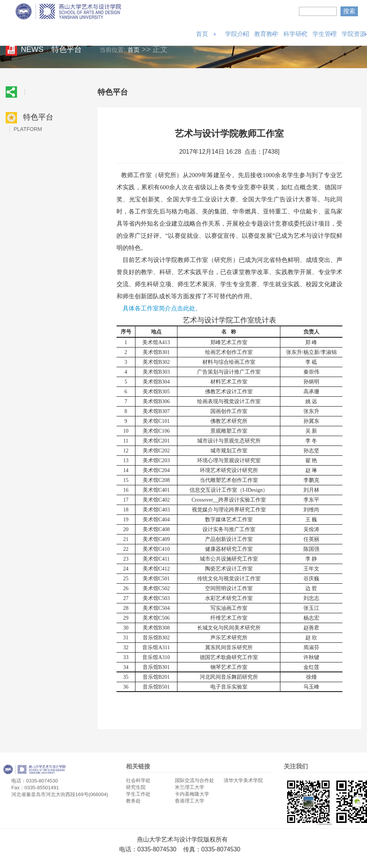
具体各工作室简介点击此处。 (162, 308)
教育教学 (266, 34)
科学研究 (295, 34)
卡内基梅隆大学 (192, 794)
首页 (202, 34)
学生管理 (325, 34)
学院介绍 (237, 34)
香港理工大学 (190, 801)
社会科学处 (138, 780)
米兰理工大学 (190, 787)
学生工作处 (138, 794)
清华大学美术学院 (243, 780)
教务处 (133, 801)
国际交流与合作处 (194, 780)
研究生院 (136, 787)
